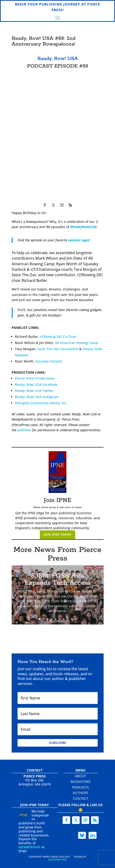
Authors (80, 793)
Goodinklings (58, 859)
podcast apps (79, 240)
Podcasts (80, 787)
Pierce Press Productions (35, 378)
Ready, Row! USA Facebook (36, 384)
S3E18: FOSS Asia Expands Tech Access (58, 579)
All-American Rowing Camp (77, 343)
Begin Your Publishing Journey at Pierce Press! (57, 7)
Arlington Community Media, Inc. (41, 403)
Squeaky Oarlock (49, 361)
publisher (24, 430)
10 (76, 619)
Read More (58, 621)
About (80, 776)
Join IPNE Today (57, 535)
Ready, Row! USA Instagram (37, 397)
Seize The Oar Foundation (58, 349)
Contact (80, 798)
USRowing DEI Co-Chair (58, 337)
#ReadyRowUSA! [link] (84, 227)
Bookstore (81, 782)
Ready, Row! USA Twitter (34, 391)
